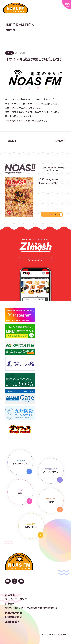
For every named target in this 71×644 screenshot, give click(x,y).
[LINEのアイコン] (8, 583)
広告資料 (10, 604)
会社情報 (10, 595)
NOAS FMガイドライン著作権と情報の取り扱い (31, 608)
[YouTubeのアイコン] (21, 583)
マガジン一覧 (52, 214)
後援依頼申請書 (13, 613)
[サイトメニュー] (66, 5)
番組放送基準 (12, 622)
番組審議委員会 (13, 617)
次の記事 (60, 141)
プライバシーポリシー (17, 599)
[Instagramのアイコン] (15, 583)
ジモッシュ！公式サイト (40, 260)
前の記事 (11, 141)
